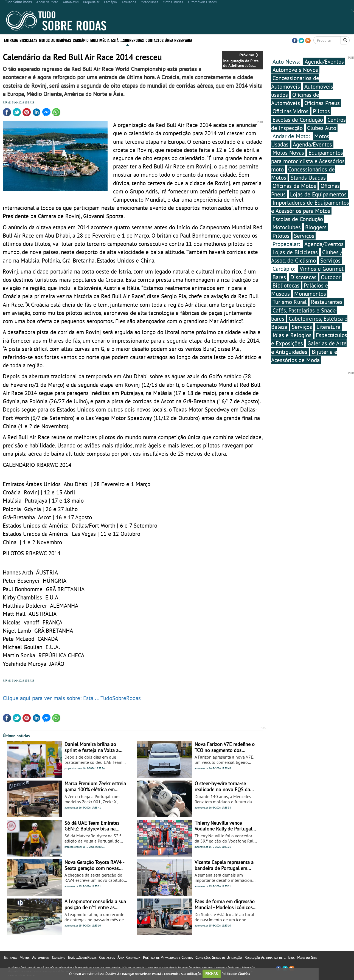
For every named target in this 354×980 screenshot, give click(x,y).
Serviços (304, 236)
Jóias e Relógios (292, 335)
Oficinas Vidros (290, 111)
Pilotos (321, 111)
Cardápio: (285, 269)
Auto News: (287, 61)
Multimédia (100, 40)
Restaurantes (327, 302)
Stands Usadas (308, 178)
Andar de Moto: (292, 136)
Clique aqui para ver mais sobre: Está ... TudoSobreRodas (72, 698)
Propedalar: (287, 244)
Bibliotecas (286, 285)
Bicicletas (28, 40)
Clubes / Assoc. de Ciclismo (307, 256)
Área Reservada (179, 40)
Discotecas (303, 277)
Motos (44, 40)
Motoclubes (287, 227)
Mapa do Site (307, 958)
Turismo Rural (290, 302)
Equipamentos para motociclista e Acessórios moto (308, 161)
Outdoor (331, 277)
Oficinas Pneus (322, 103)
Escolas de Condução (298, 120)
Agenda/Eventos (324, 61)
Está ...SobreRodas (127, 40)
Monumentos (310, 294)
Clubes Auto (322, 128)
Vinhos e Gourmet (322, 269)
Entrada (11, 40)
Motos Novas (288, 153)
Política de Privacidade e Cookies (168, 958)
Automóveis (61, 40)
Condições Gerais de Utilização (219, 958)
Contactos (154, 40)
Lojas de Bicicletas (295, 252)
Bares (279, 277)
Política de (235, 974)
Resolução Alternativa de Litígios (269, 958)
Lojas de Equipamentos (318, 194)
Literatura (328, 327)
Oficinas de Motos (294, 186)
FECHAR (212, 974)
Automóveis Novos (295, 70)
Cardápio (81, 40)
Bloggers (316, 227)
